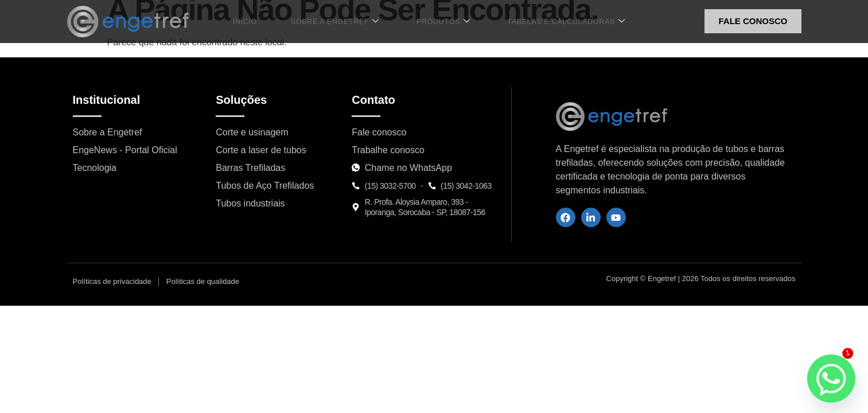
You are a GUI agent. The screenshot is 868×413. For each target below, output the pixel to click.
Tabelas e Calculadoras (552, 22)
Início (255, 21)
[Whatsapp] (831, 379)
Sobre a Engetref (336, 22)
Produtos (436, 22)
